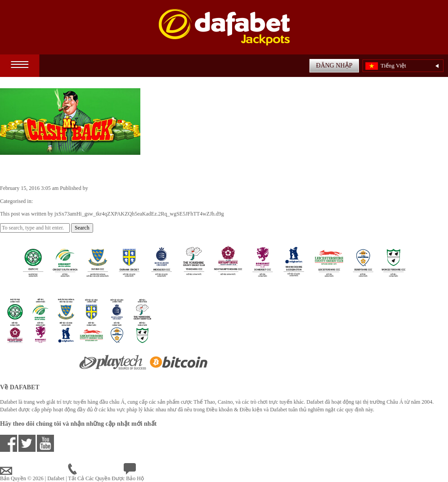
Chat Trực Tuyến (149, 471)
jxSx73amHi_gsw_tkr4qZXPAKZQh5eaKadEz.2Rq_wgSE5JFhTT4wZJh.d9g (174, 188)
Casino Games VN (54, 201)
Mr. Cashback (32, 169)
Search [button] (82, 228)
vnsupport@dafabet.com (34, 471)
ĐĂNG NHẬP (334, 65)
